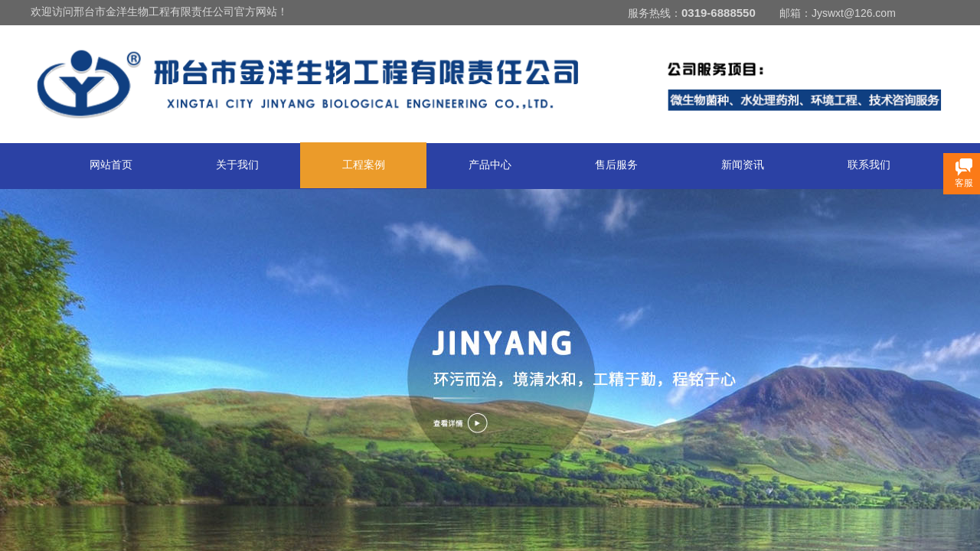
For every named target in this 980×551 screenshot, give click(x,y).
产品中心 (490, 165)
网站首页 (111, 165)
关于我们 (237, 165)
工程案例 (364, 165)
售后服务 (616, 165)
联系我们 (869, 165)
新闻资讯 (743, 165)
